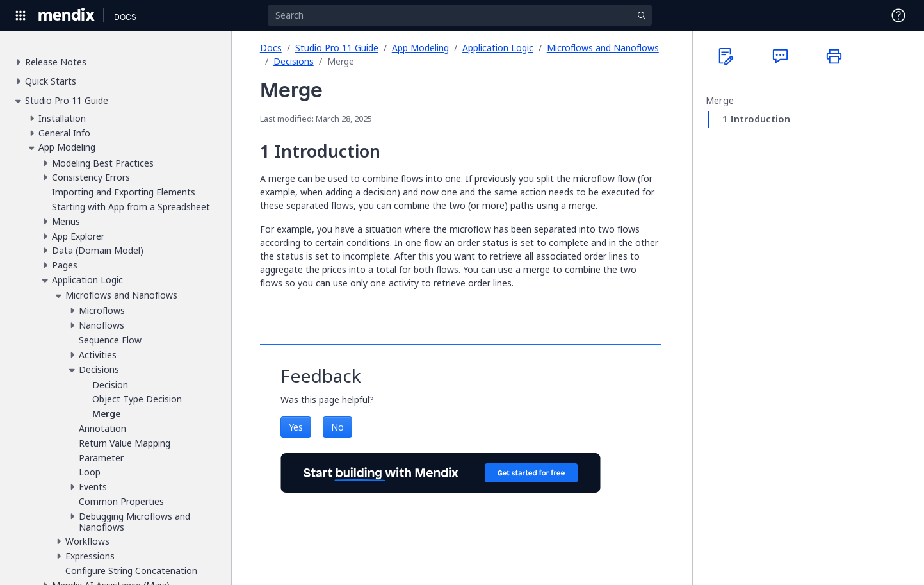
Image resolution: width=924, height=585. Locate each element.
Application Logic (498, 48)
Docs (271, 48)
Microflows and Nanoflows (603, 48)
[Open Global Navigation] (20, 15)
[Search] (460, 15)
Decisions (294, 61)
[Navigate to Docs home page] (125, 15)
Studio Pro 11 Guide (337, 48)
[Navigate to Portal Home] (67, 15)
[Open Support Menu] (898, 15)
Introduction (760, 119)
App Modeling (420, 48)
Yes (296, 427)
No (337, 427)
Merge (720, 101)
